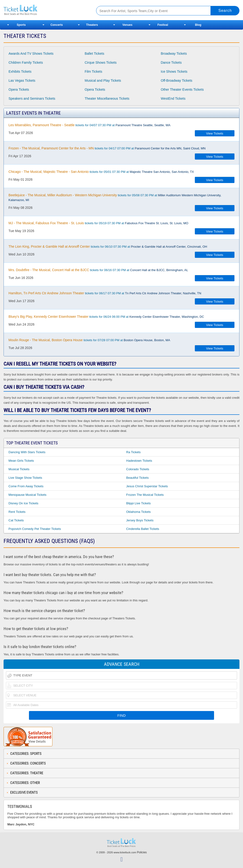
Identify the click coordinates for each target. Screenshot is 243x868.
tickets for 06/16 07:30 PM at (98, 270)
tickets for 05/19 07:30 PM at (98, 223)
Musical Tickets (19, 469)
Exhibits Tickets (20, 72)
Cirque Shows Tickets (101, 63)
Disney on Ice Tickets (23, 503)
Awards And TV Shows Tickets (31, 54)
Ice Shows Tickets (174, 72)
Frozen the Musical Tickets (145, 495)
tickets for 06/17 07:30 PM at (105, 293)
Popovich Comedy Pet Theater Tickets (35, 529)
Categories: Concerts (28, 763)
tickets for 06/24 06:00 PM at (106, 317)
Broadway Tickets (174, 54)
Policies (142, 852)
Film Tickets (93, 72)
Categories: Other (25, 783)
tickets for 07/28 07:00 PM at (89, 340)
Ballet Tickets (94, 54)
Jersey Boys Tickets (140, 520)
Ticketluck (45, 10)
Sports (21, 25)
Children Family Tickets (26, 63)
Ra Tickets (133, 452)
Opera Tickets (19, 89)
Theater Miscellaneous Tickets (107, 98)
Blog (198, 25)
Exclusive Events (24, 792)
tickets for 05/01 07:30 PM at (101, 172)
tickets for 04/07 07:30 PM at (89, 125)
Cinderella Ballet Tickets (143, 529)
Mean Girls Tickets (21, 461)
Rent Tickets (17, 512)
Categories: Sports (26, 754)
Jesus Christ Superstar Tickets (147, 486)
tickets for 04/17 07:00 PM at (107, 148)
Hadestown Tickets (139, 461)
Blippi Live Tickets (138, 503)
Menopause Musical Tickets (28, 495)
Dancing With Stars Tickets (27, 452)
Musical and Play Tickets (103, 81)
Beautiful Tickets (138, 478)
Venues (127, 25)
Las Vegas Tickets (22, 81)
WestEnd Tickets (173, 98)
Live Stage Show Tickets (25, 478)
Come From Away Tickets (26, 486)
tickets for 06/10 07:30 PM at (108, 246)
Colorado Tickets (138, 469)
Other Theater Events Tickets (182, 89)
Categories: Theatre (27, 773)
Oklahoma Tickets (138, 512)
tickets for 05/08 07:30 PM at (115, 197)
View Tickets (215, 133)
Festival (163, 25)
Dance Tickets (171, 63)
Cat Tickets (16, 520)
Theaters (92, 25)
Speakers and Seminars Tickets (32, 98)
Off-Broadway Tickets (177, 81)
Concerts (57, 25)
